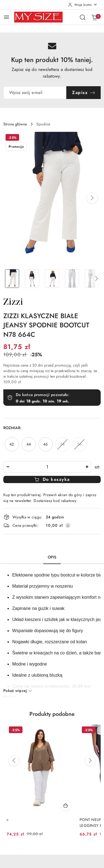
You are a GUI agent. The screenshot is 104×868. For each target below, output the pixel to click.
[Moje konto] (83, 5)
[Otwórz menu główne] (7, 17)
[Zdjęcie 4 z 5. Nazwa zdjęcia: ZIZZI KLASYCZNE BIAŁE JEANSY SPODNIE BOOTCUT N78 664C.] (72, 279)
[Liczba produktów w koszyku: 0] (94, 17)
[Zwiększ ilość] (87, 467)
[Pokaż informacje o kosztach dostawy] (68, 525)
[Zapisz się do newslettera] (35, 93)
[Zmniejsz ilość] (8, 467)
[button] (92, 198)
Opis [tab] (52, 557)
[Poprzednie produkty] (14, 761)
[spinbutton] (47, 467)
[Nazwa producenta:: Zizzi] (13, 301)
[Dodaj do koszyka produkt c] (66, 805)
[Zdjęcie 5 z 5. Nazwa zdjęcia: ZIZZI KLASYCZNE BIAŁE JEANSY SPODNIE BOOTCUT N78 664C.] (92, 279)
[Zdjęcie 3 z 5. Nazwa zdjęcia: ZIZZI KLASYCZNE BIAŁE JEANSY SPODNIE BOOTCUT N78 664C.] (52, 279)
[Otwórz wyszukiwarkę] (83, 17)
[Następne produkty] (90, 761)
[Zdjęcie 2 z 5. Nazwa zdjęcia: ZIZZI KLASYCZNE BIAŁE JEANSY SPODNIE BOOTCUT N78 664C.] (32, 279)
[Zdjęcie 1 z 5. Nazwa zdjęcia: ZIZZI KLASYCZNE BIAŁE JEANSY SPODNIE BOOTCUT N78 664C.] (12, 279)
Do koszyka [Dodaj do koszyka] (52, 479)
